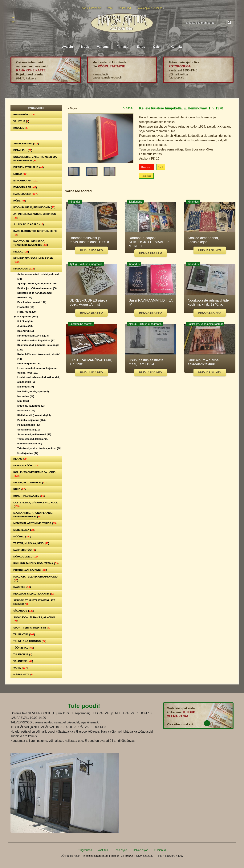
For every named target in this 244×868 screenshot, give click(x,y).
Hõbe (20, 201)
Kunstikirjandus (29, 364)
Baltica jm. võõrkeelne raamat (37, 288)
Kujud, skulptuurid (30, 483)
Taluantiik (24, 634)
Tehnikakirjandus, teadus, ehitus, (39, 448)
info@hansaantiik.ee (96, 856)
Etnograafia (26, 181)
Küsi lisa (146, 176)
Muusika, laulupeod (31, 406)
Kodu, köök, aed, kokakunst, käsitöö (39, 356)
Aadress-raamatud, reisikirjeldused (38, 276)
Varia (20, 668)
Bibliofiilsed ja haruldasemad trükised (35, 295)
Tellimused (124, 8)
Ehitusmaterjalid (28, 167)
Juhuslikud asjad (29, 224)
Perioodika (26, 411)
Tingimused (85, 850)
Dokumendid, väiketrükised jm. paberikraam (35, 159)
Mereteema (24, 530)
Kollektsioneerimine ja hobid (34, 474)
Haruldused (25, 194)
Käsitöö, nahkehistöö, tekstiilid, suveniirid (31, 243)
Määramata (23, 674)
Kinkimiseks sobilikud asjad (33, 260)
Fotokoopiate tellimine (149, 8)
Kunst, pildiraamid (29, 496)
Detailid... (23, 150)
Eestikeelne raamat (32, 302)
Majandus (26, 387)
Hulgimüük (24, 114)
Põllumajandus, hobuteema (36, 563)
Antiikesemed (26, 144)
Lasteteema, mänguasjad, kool (36, 504)
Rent (110, 8)
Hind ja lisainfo (91, 250)
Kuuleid (21, 128)
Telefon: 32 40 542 (122, 856)
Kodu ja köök (26, 466)
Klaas (20, 459)
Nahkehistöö (25, 550)
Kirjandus (24, 269)
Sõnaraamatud (28, 430)
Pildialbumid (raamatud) (34, 415)
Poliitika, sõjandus (31, 420)
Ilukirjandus (28, 317)
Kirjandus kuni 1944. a (33, 336)
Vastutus (103, 850)
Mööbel (22, 537)
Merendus (26, 396)
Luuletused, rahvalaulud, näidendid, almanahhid (39, 380)
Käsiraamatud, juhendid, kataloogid (38, 347)
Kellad (21, 252)
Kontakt (176, 47)
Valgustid (23, 661)
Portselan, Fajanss (30, 570)
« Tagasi (73, 108)
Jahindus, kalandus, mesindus (35, 216)
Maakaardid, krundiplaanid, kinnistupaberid (33, 515)
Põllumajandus (29, 425)
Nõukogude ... (26, 557)
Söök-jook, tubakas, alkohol (34, 619)
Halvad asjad (141, 850)
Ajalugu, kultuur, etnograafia (37, 284)
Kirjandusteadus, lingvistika (36, 340)
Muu (23, 401)
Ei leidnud (160, 850)
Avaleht (68, 47)
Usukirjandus (28, 453)
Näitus (140, 47)
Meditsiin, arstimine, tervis (35, 523)
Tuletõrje (23, 654)
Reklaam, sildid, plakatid (34, 594)
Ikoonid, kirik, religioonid (34, 207)
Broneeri (147, 167)
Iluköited (25, 321)
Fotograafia (25, 187)
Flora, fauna (27, 312)
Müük (85, 47)
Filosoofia (26, 307)
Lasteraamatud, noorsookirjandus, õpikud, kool (38, 370)
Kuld (20, 489)
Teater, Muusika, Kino (31, 543)
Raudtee (22, 587)
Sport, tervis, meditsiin (32, 628)
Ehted (20, 174)
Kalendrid (26, 331)
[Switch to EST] (13, 20)
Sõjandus (24, 611)
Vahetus (103, 47)
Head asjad (120, 850)
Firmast (122, 47)
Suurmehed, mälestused (34, 434)
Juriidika (25, 326)
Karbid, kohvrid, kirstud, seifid (35, 233)
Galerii (158, 47)
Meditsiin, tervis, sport (33, 391)
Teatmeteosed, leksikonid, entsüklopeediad (33, 441)
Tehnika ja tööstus (30, 641)
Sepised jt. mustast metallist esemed (34, 602)
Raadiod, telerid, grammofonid (35, 578)
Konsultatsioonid (91, 8)
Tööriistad (24, 648)
